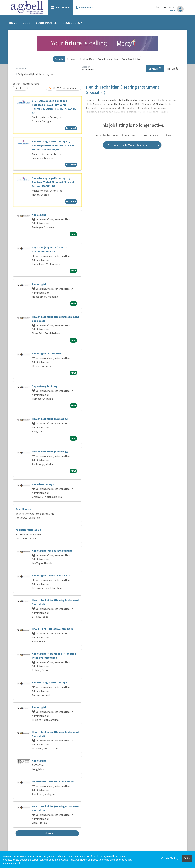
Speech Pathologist (44, 484)
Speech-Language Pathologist (50, 682)
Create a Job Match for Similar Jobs (132, 145)
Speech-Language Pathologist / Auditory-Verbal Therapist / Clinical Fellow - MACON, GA (53, 182)
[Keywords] (47, 69)
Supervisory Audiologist (46, 386)
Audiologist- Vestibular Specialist (52, 551)
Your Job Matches (108, 59)
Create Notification (68, 88)
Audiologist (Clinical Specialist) (51, 575)
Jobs (27, 23)
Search (59, 59)
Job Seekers (61, 8)
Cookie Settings (170, 858)
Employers (84, 8)
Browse (71, 59)
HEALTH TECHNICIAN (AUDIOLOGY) (52, 629)
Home (13, 23)
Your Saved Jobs (131, 59)
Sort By (19, 88)
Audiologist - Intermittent (48, 353)
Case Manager (24, 509)
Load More (47, 833)
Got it (187, 858)
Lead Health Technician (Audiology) (53, 781)
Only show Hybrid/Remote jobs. (36, 74)
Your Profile (47, 23)
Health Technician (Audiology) (50, 419)
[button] (173, 69)
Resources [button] (71, 23)
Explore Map (87, 59)
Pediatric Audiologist (28, 530)
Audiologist (39, 215)
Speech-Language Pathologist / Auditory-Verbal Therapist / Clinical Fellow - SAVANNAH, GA (53, 145)
